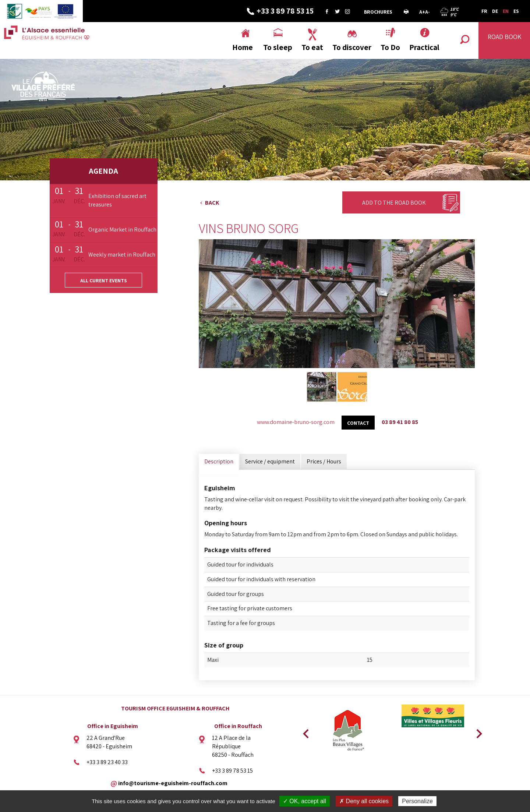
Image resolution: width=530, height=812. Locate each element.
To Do (390, 47)
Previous (305, 731)
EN (506, 11)
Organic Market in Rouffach (122, 230)
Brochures (378, 12)
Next (477, 731)
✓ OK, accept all (305, 801)
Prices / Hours (324, 461)
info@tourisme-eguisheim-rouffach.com (173, 783)
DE (495, 11)
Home (243, 47)
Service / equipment (270, 461)
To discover (352, 47)
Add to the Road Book (394, 203)
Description (219, 461)
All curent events (104, 280)
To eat (312, 47)
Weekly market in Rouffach (122, 255)
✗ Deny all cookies (364, 801)
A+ (422, 12)
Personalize (417, 801)
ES (516, 11)
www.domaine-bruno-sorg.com (296, 422)
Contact (358, 423)
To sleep (278, 47)
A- (427, 12)
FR (484, 11)
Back (212, 203)
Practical (424, 47)
